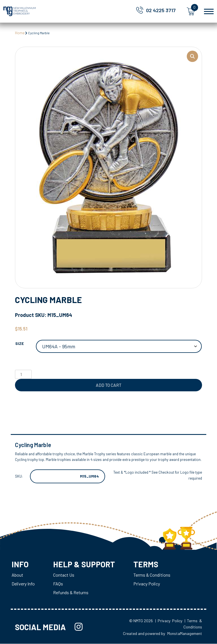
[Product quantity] (23, 374)
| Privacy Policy (169, 621)
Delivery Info (23, 584)
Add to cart (109, 385)
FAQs (58, 584)
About (17, 575)
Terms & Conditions (152, 575)
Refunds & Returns (71, 593)
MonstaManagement (185, 634)
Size (19, 343)
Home (20, 33)
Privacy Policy (147, 584)
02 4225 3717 (161, 10)
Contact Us (64, 575)
